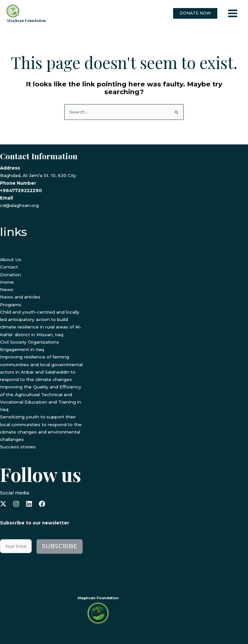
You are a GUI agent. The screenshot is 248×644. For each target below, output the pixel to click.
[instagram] (16, 503)
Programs (11, 304)
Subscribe (60, 546)
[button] (195, 13)
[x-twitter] (3, 503)
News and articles (20, 297)
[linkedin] (29, 503)
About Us (11, 259)
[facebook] (42, 503)
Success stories (18, 446)
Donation (10, 274)
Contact (9, 267)
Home (7, 282)
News (7, 289)
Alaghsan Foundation (26, 20)
